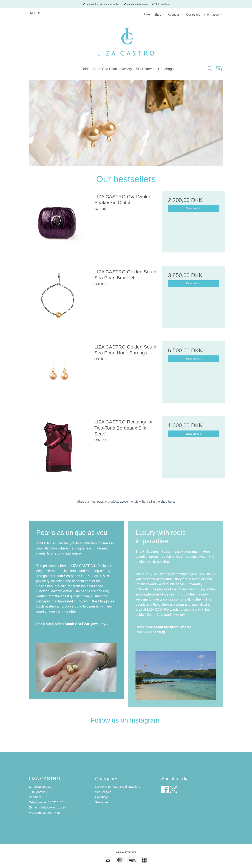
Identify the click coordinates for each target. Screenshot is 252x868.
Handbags (102, 797)
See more (101, 802)
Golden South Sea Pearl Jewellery (117, 787)
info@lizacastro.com (52, 807)
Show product (194, 208)
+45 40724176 (54, 802)
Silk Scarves (103, 792)
